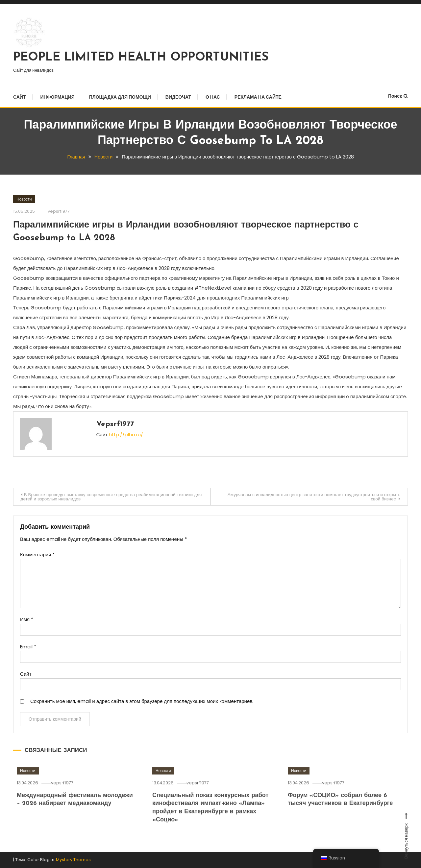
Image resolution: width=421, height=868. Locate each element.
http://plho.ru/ (126, 434)
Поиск (398, 96)
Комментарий (37, 555)
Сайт (20, 97)
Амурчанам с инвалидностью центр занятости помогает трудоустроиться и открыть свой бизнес (310, 497)
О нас (213, 97)
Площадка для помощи (120, 97)
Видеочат (178, 97)
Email (28, 647)
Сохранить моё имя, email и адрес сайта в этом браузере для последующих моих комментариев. (142, 701)
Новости (24, 199)
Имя (27, 620)
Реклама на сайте (258, 97)
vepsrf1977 (61, 211)
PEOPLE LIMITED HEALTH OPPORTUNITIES (141, 58)
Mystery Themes (73, 860)
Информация (58, 97)
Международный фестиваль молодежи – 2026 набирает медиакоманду (61, 815)
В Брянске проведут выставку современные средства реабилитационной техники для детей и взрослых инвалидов (111, 497)
